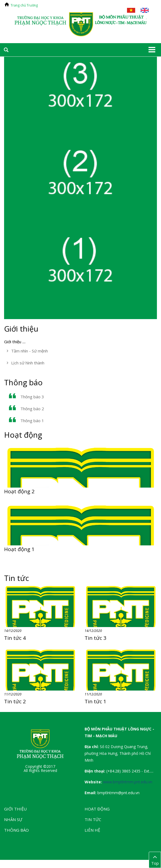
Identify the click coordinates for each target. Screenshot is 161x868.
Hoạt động (23, 435)
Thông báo (23, 382)
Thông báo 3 (32, 397)
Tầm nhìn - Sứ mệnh (30, 351)
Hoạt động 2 (19, 491)
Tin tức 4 (15, 638)
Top (155, 860)
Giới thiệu (21, 329)
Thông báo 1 (32, 421)
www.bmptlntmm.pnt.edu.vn (128, 782)
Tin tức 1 (95, 701)
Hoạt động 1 (19, 549)
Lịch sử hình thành (28, 363)
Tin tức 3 (95, 638)
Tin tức (17, 578)
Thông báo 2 (32, 409)
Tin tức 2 (15, 701)
